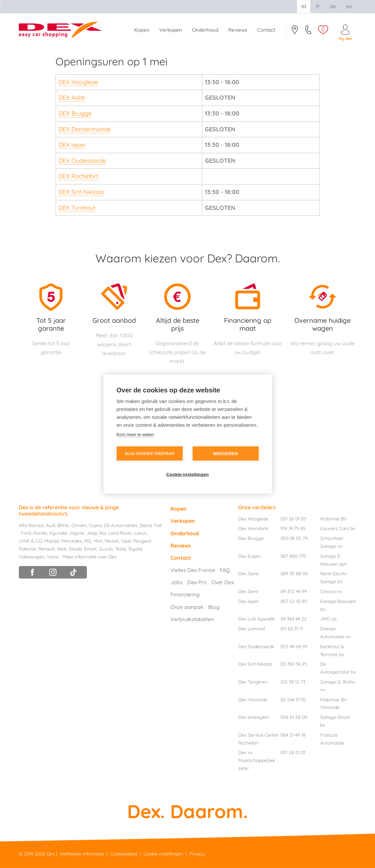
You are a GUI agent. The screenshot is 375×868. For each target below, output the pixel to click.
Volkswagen (32, 557)
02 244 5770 (293, 700)
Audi (51, 525)
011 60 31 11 (292, 629)
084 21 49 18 (293, 735)
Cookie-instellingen (187, 474)
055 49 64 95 (294, 647)
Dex (51, 854)
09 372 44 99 (294, 591)
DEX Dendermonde (85, 129)
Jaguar (77, 533)
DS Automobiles (121, 525)
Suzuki (106, 549)
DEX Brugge (75, 113)
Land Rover (120, 533)
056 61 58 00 (294, 717)
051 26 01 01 (293, 752)
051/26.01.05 (309, 32)
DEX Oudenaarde (82, 161)
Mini (98, 541)
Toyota (135, 549)
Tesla (120, 549)
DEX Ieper (72, 145)
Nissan (112, 541)
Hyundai (58, 533)
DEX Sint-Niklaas (81, 192)
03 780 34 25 (294, 664)
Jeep (92, 533)
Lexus (141, 533)
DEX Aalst (72, 98)
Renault (46, 549)
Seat (62, 549)
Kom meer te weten (135, 434)
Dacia (146, 525)
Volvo (53, 557)
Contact (295, 32)
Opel (126, 541)
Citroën (79, 525)
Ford (26, 533)
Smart (90, 549)
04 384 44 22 (294, 619)
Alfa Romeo (31, 525)
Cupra (95, 525)
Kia (103, 533)
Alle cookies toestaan (150, 453)
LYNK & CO (31, 541)
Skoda (75, 549)
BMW (63, 525)
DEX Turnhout (77, 208)
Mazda (52, 541)
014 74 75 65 (293, 528)
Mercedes (72, 541)
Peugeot (142, 541)
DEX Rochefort (78, 176)
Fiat (158, 525)
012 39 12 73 (293, 682)
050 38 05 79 (294, 538)
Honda (40, 533)
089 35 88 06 (294, 574)
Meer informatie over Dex (90, 557)
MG (88, 541)
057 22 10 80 (294, 601)
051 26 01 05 (293, 519)
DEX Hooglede (78, 82)
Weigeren (225, 454)
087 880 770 (293, 556)
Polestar (27, 549)
